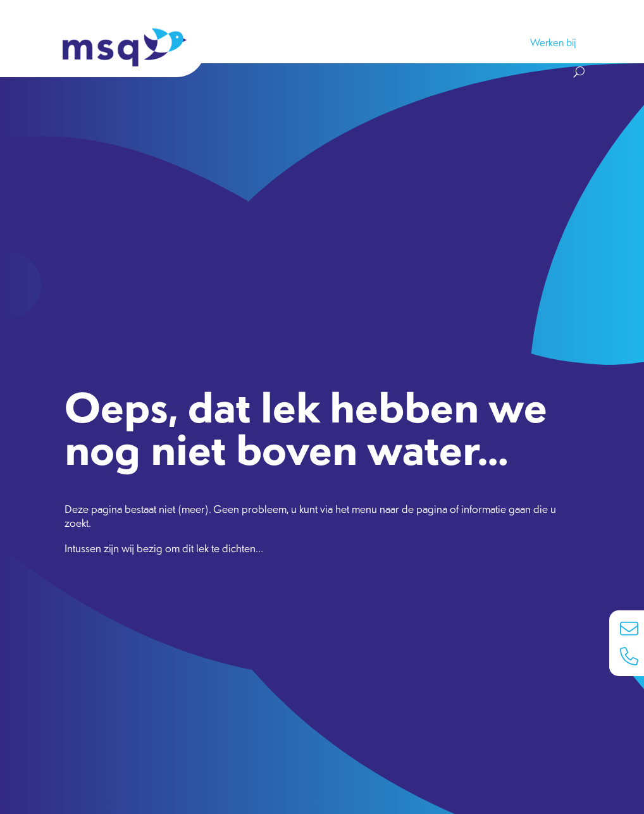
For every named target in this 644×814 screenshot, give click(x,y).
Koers (321, 42)
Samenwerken (252, 42)
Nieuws (474, 42)
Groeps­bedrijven (395, 42)
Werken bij (553, 42)
